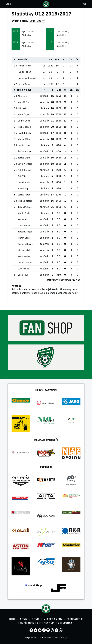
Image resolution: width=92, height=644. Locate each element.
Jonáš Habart (25, 66)
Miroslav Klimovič (27, 78)
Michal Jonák (24, 127)
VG (64, 60)
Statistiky (27, 35)
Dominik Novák (25, 244)
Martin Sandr (24, 238)
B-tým (35, 619)
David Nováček (25, 164)
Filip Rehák (23, 108)
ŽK (71, 60)
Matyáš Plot (24, 102)
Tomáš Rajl (23, 189)
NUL (57, 60)
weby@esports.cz (68, 293)
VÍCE (84, 4)
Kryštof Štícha (25, 133)
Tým (24, 32)
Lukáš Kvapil (24, 269)
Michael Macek (25, 201)
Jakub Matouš (25, 207)
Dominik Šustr (25, 145)
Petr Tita (22, 176)
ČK (77, 60)
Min (51, 60)
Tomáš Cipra (24, 158)
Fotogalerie (75, 619)
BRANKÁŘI (23, 60)
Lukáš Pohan (25, 72)
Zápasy (31, 32)
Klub (12, 619)
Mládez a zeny (53, 619)
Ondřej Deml (24, 121)
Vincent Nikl (24, 250)
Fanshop (48, 623)
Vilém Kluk (23, 275)
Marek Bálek (24, 139)
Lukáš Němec (24, 226)
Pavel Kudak (24, 256)
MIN (59, 90)
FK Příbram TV (29, 623)
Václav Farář (24, 195)
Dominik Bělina (25, 263)
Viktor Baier (24, 84)
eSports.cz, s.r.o (63, 638)
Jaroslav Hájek (25, 232)
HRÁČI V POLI (24, 90)
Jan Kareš (23, 219)
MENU (8, 4)
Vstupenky (65, 623)
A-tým (24, 619)
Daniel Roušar (25, 182)
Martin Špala (24, 213)
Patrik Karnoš (24, 170)
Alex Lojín (23, 96)
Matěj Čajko (24, 115)
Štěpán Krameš (25, 152)
